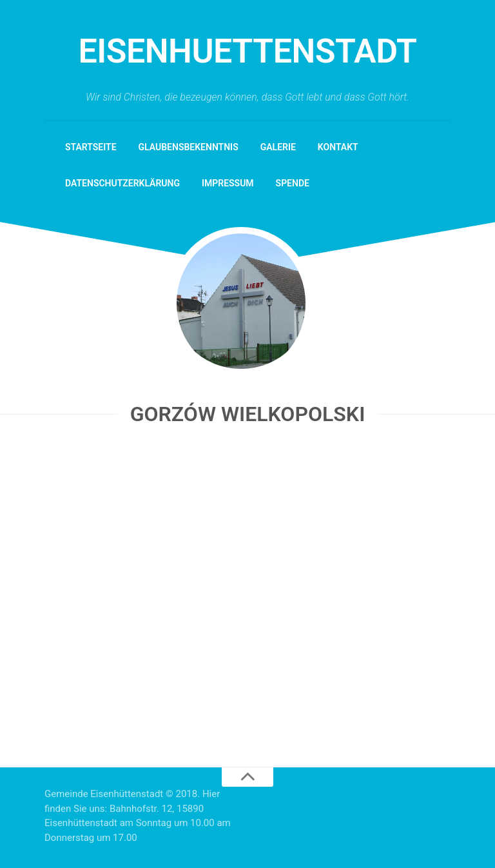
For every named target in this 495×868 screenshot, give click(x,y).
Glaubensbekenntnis (189, 147)
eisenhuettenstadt (247, 51)
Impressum (228, 183)
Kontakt (338, 147)
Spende (293, 183)
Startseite (91, 147)
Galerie (278, 147)
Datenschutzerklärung (122, 183)
